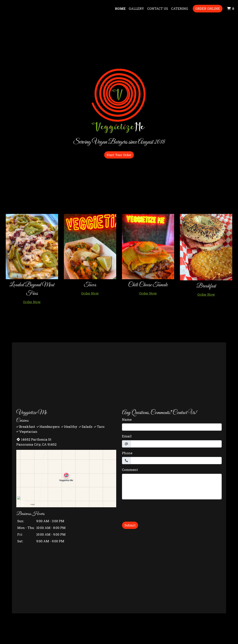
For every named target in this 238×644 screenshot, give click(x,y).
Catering (180, 9)
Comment (130, 470)
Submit (130, 525)
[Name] (172, 427)
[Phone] (176, 461)
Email (127, 436)
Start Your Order (119, 155)
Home (120, 9)
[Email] (176, 444)
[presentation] (151, 510)
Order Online (208, 9)
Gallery (136, 9)
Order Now (32, 302)
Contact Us (158, 9)
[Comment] (172, 487)
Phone (127, 453)
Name (127, 419)
